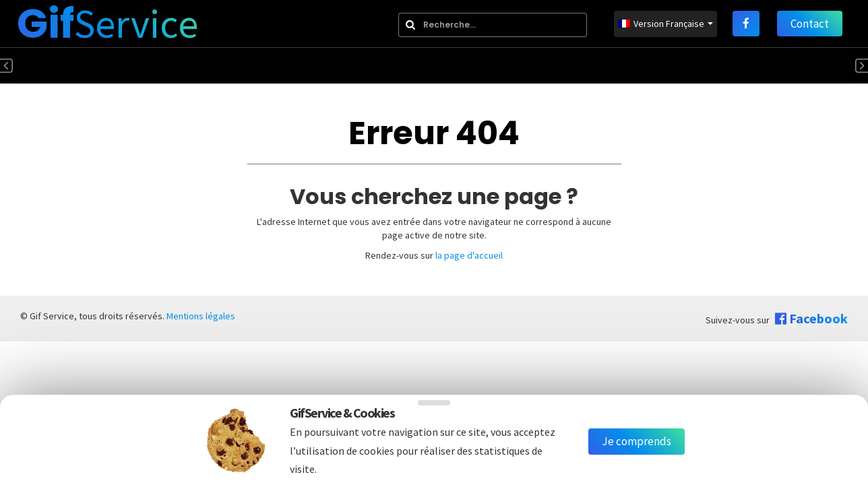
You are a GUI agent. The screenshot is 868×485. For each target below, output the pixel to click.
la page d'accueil (469, 255)
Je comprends (637, 441)
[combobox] (493, 25)
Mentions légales (201, 316)
